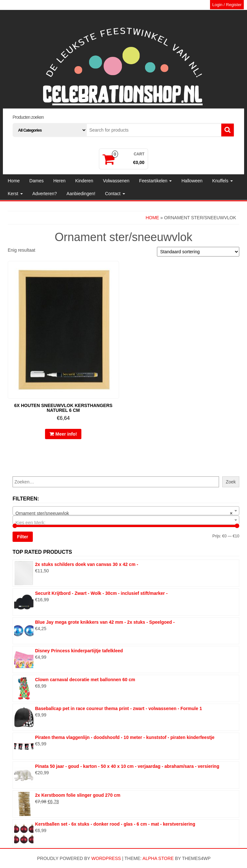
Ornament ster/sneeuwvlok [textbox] (124, 513)
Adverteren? (45, 194)
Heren (59, 181)
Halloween (192, 181)
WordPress (106, 858)
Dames (36, 181)
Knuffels (223, 181)
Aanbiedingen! (81, 194)
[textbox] (126, 523)
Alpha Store (158, 858)
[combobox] (126, 511)
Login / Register (227, 5)
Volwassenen (116, 181)
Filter (23, 537)
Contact (115, 194)
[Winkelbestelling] (198, 252)
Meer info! (66, 434)
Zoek (231, 482)
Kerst (15, 194)
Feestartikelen (155, 181)
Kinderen (84, 181)
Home (14, 181)
